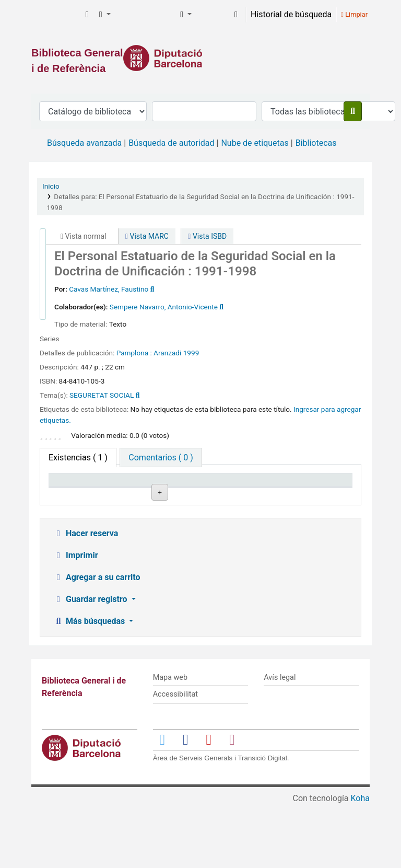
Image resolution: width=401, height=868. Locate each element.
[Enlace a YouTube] (209, 802)
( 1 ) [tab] (78, 458)
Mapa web (170, 741)
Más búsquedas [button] (90, 684)
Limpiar (354, 14)
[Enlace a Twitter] (162, 802)
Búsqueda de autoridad (171, 143)
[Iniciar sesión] (236, 15)
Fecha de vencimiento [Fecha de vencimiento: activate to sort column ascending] (319, 490)
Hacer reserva (86, 597)
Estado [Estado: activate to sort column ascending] (249, 495)
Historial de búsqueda (291, 14)
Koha (360, 861)
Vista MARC (147, 236)
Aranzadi (167, 353)
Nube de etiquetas (255, 143)
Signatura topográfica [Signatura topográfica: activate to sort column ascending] (196, 490)
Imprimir (76, 618)
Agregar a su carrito (97, 640)
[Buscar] (353, 111)
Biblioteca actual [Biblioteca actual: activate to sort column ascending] (133, 490)
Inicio (51, 186)
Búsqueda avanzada (84, 143)
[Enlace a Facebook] (185, 802)
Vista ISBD (207, 236)
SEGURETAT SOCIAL (102, 395)
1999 (191, 353)
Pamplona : (134, 353)
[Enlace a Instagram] (232, 802)
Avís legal (280, 741)
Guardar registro (91, 662)
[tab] (161, 458)
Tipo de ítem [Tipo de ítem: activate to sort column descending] (76, 495)
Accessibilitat (175, 758)
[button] (87, 15)
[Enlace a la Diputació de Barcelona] (200, 58)
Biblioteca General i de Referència (55, 15)
